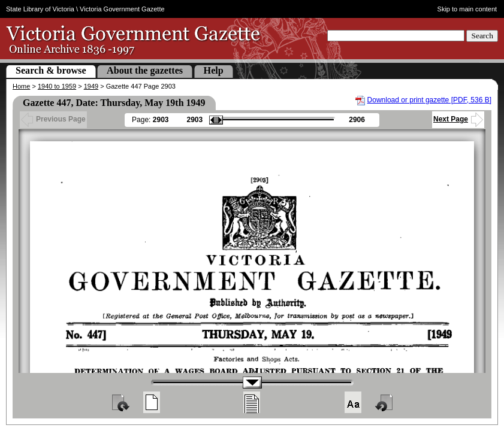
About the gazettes (145, 70)
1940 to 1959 (57, 86)
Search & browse (51, 70)
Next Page (458, 119)
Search (482, 36)
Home (21, 86)
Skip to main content (467, 9)
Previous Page (53, 119)
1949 (91, 86)
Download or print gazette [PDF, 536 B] (429, 100)
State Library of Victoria (40, 9)
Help (214, 70)
